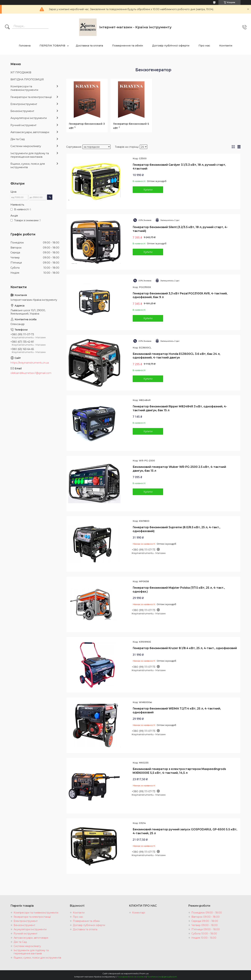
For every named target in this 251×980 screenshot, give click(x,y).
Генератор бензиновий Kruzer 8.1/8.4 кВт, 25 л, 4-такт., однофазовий (185, 648)
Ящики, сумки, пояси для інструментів (28, 165)
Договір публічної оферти (171, 45)
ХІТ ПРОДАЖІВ (21, 72)
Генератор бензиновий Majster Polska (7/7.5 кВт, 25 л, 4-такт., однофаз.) (179, 590)
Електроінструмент (24, 104)
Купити (148, 190)
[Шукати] (7, 27)
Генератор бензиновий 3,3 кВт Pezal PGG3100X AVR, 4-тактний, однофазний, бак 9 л (180, 295)
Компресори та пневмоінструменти (24, 88)
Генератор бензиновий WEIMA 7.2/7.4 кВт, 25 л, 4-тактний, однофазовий (177, 710)
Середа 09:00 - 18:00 (205, 921)
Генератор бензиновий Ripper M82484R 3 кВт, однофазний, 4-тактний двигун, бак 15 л (180, 408)
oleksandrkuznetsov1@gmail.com (31, 373)
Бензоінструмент (22, 111)
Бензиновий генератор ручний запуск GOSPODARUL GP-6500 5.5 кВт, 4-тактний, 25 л (185, 831)
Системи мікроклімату (26, 146)
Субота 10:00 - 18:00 (204, 934)
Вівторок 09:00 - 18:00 (206, 917)
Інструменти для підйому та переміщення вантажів (30, 155)
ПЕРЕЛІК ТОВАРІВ (52, 45)
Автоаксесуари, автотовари (30, 132)
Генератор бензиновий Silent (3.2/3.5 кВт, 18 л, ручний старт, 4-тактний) (180, 229)
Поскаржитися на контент (131, 977)
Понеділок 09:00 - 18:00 (207, 913)
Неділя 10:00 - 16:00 (204, 938)
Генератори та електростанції (31, 97)
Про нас (204, 45)
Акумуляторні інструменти (29, 118)
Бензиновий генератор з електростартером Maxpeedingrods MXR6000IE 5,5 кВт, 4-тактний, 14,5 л (179, 771)
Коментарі (139, 913)
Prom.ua (144, 973)
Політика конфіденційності (162, 977)
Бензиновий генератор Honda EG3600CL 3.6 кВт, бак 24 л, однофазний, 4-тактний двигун (176, 356)
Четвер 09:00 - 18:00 (205, 925)
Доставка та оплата (89, 45)
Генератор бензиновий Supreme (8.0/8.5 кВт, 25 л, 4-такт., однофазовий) (176, 529)
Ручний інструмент (23, 125)
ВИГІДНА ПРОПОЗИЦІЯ (27, 79)
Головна (25, 45)
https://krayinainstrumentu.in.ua (30, 363)
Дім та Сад (18, 139)
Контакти (226, 45)
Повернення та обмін (128, 45)
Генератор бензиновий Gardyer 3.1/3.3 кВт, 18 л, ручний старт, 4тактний (179, 167)
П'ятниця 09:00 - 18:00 (206, 929)
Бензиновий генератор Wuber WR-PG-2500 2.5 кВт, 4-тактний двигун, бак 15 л (179, 469)
